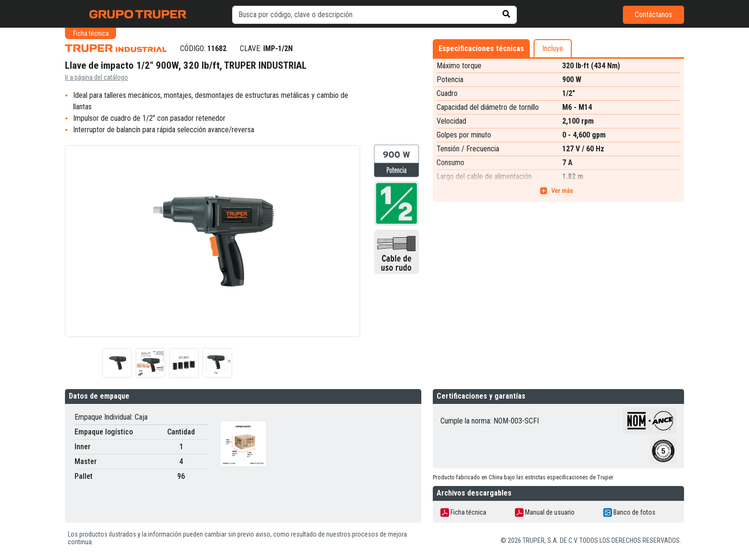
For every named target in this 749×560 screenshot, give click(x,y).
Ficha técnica (463, 512)
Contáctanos (653, 15)
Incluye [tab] (553, 48)
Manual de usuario (545, 512)
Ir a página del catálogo (96, 77)
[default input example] (374, 15)
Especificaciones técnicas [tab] (481, 48)
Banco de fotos (629, 512)
